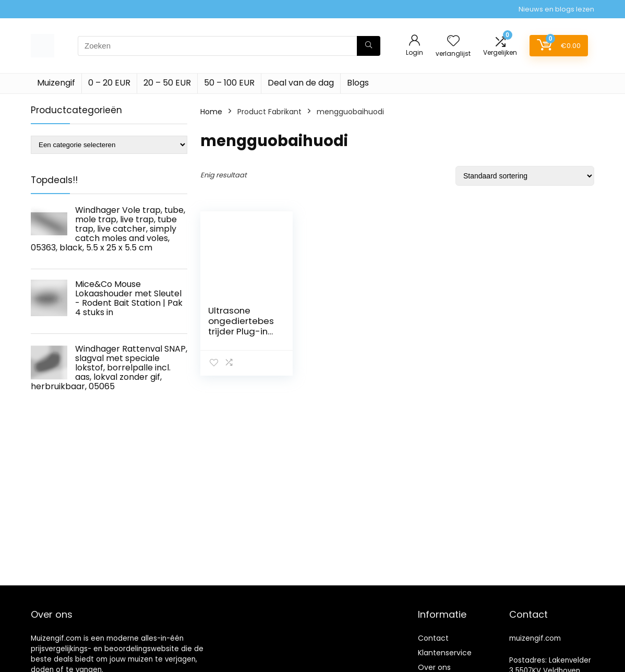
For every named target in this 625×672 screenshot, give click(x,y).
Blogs (358, 83)
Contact (433, 638)
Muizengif (56, 83)
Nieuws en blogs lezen (556, 9)
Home (211, 112)
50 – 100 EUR (229, 83)
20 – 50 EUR (167, 83)
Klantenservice (445, 653)
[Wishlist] (453, 41)
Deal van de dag (301, 83)
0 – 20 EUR (109, 83)
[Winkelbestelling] (525, 176)
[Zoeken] (369, 46)
